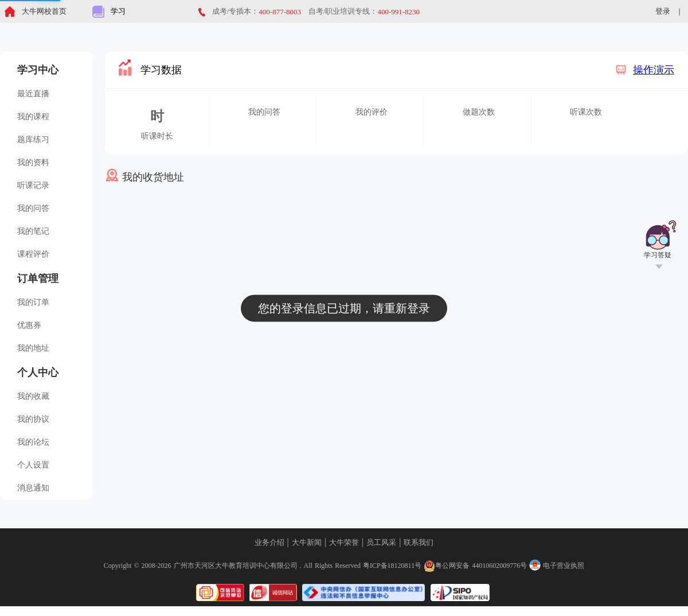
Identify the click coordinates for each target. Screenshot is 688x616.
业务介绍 (269, 542)
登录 (663, 11)
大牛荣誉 (344, 542)
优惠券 (29, 325)
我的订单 (33, 302)
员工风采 (381, 542)
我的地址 (33, 348)
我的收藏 (33, 396)
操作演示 (644, 70)
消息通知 (33, 488)
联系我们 (419, 542)
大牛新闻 (307, 542)
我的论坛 (33, 442)
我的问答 (33, 208)
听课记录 (33, 185)
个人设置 (33, 465)
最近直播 (33, 94)
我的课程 (33, 117)
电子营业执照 (557, 566)
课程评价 (33, 254)
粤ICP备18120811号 (392, 566)
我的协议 (33, 419)
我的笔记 (33, 231)
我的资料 (33, 162)
